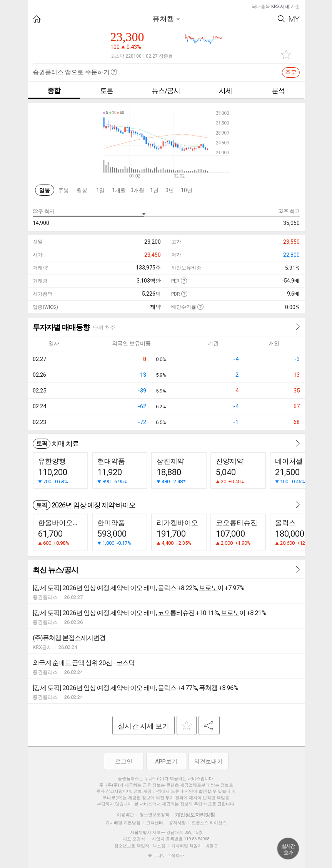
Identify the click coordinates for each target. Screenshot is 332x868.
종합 (54, 91)
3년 (170, 190)
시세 (225, 91)
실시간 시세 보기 (143, 726)
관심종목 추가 (286, 54)
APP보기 (166, 762)
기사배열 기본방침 (123, 823)
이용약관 (125, 815)
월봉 (82, 190)
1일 (100, 190)
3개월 (137, 190)
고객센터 (155, 823)
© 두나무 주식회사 (166, 856)
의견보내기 (208, 762)
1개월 (119, 190)
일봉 (45, 190)
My (294, 19)
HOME (37, 19)
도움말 (184, 280)
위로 (288, 849)
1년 (154, 190)
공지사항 (177, 823)
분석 (278, 91)
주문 (291, 73)
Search (281, 19)
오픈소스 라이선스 (209, 823)
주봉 (63, 190)
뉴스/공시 (166, 91)
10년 (187, 190)
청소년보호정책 (154, 815)
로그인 (124, 762)
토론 (107, 91)
